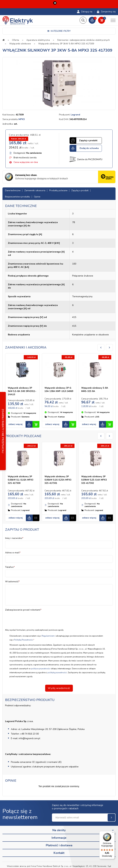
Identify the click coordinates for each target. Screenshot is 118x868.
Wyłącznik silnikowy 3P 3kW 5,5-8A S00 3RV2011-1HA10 (22, 391)
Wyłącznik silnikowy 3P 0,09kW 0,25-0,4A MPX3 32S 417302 (94, 480)
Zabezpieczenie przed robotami (23, 610)
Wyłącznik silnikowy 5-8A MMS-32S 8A (95, 390)
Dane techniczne (13, 191)
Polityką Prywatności (23, 640)
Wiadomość (12, 582)
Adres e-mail (13, 553)
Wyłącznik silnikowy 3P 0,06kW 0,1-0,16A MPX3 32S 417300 (21, 480)
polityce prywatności (41, 669)
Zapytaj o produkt (80, 191)
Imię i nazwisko (14, 538)
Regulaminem (48, 636)
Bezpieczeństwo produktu (17, 197)
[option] (59, 84)
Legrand (75, 115)
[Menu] (113, 833)
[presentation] (30, 619)
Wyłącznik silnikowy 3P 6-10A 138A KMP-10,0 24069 (59, 390)
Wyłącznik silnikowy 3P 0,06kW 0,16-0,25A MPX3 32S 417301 (58, 480)
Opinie (37, 197)
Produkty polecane (58, 191)
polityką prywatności (57, 673)
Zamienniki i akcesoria (35, 191)
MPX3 (22, 119)
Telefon (10, 567)
